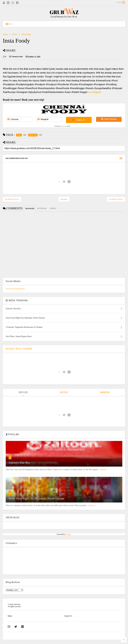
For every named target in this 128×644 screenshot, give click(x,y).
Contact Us (68, 616)
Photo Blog (26, 34)
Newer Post (12, 199)
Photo (15, 34)
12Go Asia (64, 126)
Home (5, 34)
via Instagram (95, 92)
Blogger (68, 534)
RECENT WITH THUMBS (19, 349)
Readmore (103, 470)
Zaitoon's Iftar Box (19, 463)
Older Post (116, 199)
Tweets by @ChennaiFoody (15, 289)
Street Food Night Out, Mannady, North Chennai (36, 498)
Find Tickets (109, 119)
